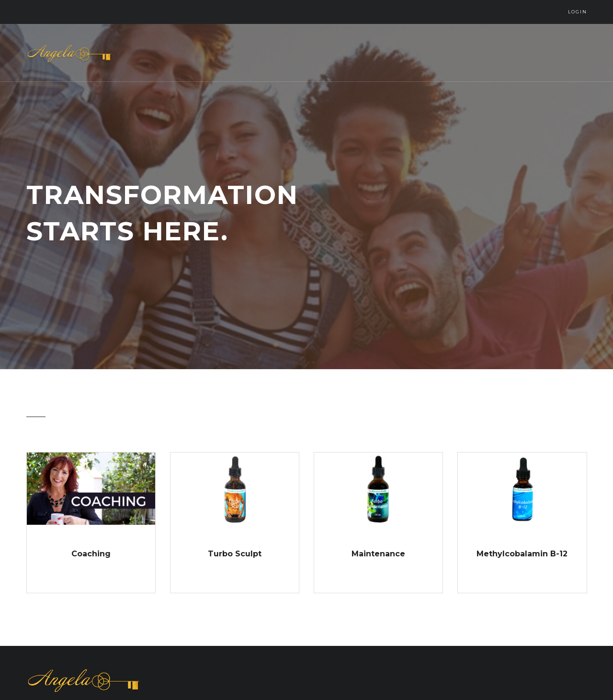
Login (578, 12)
